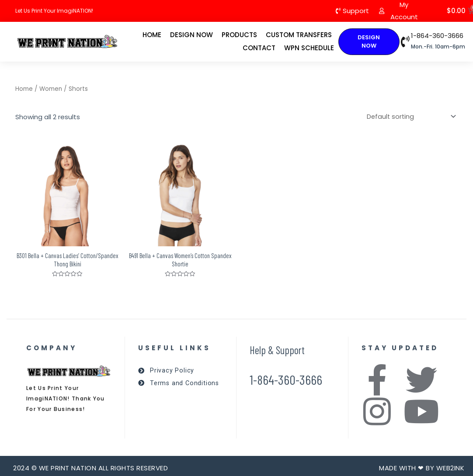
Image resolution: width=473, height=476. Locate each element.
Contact (259, 48)
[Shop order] (409, 117)
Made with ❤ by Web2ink (422, 469)
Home (152, 35)
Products (239, 35)
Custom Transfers (299, 35)
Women (51, 89)
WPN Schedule (309, 48)
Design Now (191, 35)
